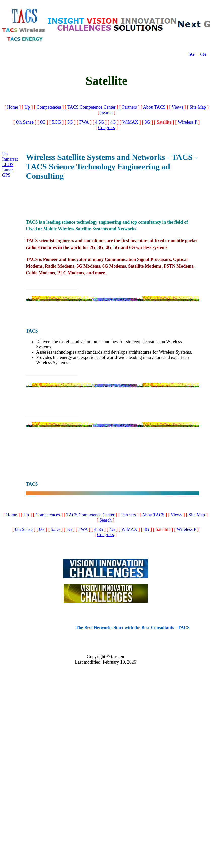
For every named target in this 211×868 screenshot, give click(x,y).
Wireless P (188, 122)
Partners (129, 107)
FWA (84, 122)
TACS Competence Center (92, 107)
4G (113, 122)
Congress (107, 128)
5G (192, 54)
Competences (49, 107)
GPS (6, 175)
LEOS (8, 164)
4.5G (100, 122)
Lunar (7, 170)
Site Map (198, 107)
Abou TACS (154, 107)
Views (177, 107)
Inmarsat (10, 159)
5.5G (56, 122)
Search (107, 112)
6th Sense (25, 122)
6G (203, 54)
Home (13, 107)
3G (147, 122)
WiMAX (130, 122)
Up (27, 107)
